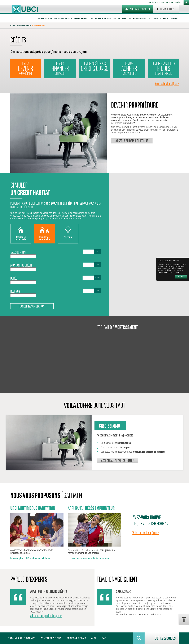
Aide (94, 638)
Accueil (13, 25)
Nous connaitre (122, 19)
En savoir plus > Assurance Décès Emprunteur (89, 558)
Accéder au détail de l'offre (132, 141)
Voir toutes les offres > (167, 84)
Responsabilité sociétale (147, 19)
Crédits (29, 25)
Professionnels (63, 19)
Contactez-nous (51, 638)
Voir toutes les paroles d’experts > (46, 616)
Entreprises (81, 19)
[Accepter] (181, 277)
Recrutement (170, 19)
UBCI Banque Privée (100, 19)
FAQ (104, 638)
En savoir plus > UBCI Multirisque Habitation (30, 558)
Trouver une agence (22, 638)
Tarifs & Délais (76, 638)
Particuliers (45, 19)
